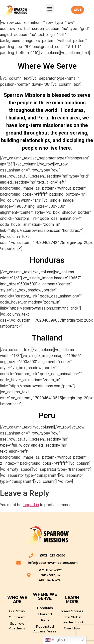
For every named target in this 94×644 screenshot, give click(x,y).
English (55, 640)
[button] (50, 8)
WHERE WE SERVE (45, 596)
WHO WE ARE (17, 600)
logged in (31, 505)
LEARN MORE (72, 600)
